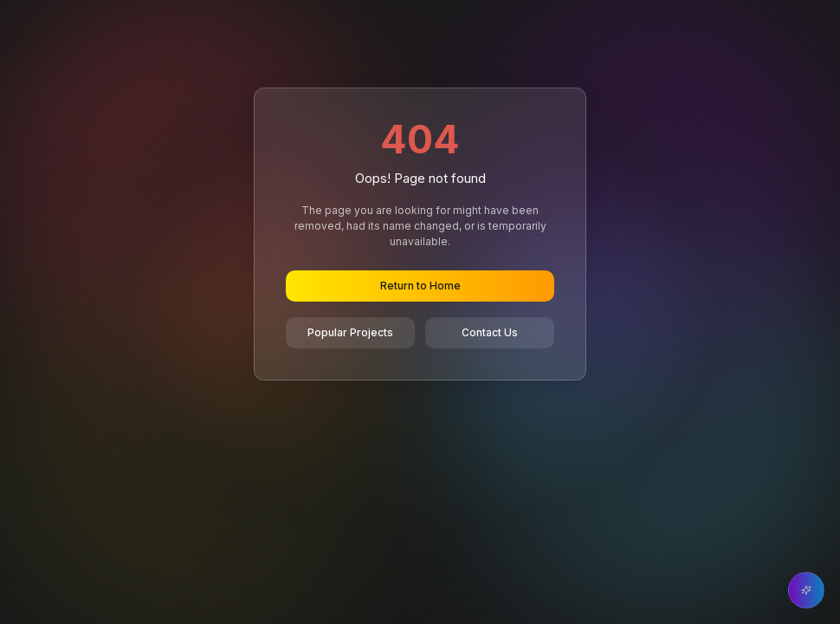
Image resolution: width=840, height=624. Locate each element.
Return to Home (420, 286)
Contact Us (490, 332)
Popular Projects (350, 332)
